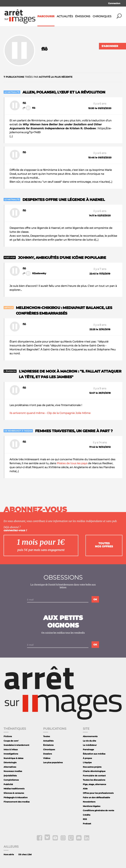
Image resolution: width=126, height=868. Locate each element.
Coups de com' (11, 741)
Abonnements (90, 736)
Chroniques (102, 16)
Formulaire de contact (94, 776)
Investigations (11, 754)
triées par (38, 77)
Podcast (87, 824)
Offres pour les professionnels (98, 793)
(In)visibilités (10, 776)
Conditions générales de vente (99, 810)
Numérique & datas (13, 758)
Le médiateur (90, 745)
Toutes (47, 736)
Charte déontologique (94, 771)
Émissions (83, 16)
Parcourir (46, 16)
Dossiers (47, 754)
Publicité (8, 784)
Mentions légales (92, 806)
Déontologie (10, 762)
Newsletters (89, 802)
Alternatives (10, 767)
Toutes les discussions (94, 780)
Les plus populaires (53, 762)
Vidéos (47, 758)
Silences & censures (14, 793)
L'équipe (87, 762)
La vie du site (89, 741)
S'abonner (110, 46)
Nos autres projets (92, 767)
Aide (85, 789)
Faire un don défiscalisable (96, 797)
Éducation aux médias (94, 754)
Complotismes (11, 780)
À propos (87, 758)
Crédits (87, 815)
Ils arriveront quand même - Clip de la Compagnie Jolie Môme (50, 413)
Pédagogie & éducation (16, 797)
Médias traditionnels (14, 789)
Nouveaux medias (13, 771)
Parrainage (88, 749)
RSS (85, 819)
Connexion (114, 3)
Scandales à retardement (16, 745)
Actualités (65, 16)
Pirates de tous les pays (72, 463)
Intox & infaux (11, 749)
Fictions (8, 736)
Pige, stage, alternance (94, 784)
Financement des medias (17, 802)
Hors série (9, 854)
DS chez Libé (25, 854)
